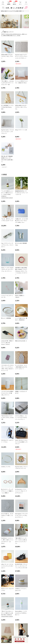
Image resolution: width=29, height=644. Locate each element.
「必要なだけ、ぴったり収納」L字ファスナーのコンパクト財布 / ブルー (21, 221)
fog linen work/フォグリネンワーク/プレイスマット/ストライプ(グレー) (21, 56)
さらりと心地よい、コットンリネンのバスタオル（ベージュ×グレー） (21, 418)
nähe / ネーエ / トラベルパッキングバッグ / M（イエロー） (7, 566)
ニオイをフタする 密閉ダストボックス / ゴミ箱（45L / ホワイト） (7, 393)
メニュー (26, 4)
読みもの (15, 4)
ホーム (3, 4)
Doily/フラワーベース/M (21, 130)
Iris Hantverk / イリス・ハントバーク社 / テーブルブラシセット (21, 491)
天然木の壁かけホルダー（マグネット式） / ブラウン (7, 56)
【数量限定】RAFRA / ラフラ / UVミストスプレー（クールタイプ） (21, 193)
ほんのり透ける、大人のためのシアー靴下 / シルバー (7, 515)
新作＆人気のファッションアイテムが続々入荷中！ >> (12, 11)
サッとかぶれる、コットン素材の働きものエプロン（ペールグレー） (21, 367)
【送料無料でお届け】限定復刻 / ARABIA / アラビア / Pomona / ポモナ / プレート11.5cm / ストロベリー (21, 271)
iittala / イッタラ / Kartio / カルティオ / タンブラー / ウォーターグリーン (7, 269)
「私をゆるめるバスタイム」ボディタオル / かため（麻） (7, 418)
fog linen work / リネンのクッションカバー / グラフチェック (7, 132)
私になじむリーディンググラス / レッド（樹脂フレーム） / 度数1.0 (7, 491)
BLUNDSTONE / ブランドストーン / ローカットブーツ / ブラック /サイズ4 (21, 566)
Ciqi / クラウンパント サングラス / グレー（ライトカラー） (7, 245)
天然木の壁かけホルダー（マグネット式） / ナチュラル (21, 107)
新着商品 (9, 4)
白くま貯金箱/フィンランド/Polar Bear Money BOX (7, 107)
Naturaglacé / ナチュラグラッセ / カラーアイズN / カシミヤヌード (21, 515)
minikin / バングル (6, 467)
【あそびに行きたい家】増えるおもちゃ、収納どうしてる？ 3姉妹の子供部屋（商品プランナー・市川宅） (14, 35)
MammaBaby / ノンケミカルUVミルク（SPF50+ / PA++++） (21, 613)
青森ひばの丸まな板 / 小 (21, 341)
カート (20, 4)
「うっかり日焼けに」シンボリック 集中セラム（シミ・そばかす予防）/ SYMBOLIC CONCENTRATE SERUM (7, 194)
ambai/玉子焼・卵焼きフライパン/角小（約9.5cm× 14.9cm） (7, 343)
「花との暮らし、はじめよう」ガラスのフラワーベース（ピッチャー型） (8, 83)
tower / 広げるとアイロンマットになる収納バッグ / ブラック (21, 442)
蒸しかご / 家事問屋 (6, 318)
